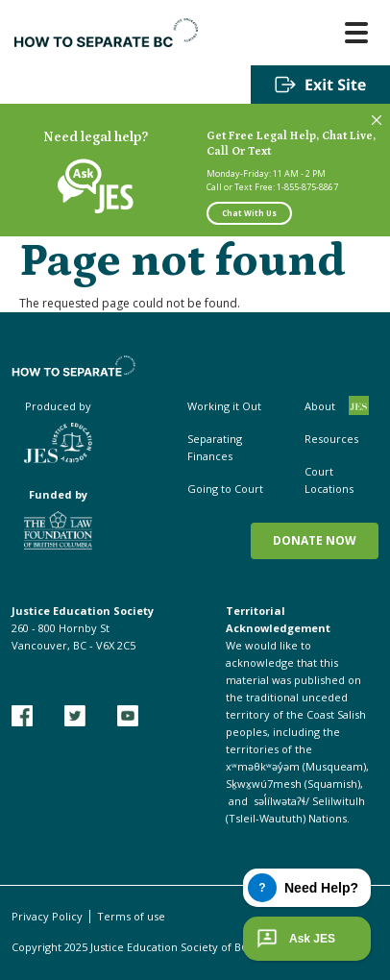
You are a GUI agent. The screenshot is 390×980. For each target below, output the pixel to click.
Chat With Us (249, 213)
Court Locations (329, 480)
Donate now (315, 540)
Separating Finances (215, 447)
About (320, 406)
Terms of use (131, 917)
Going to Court (225, 489)
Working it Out (224, 406)
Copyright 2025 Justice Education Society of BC (130, 947)
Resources (331, 439)
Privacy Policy (47, 917)
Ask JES (294, 939)
